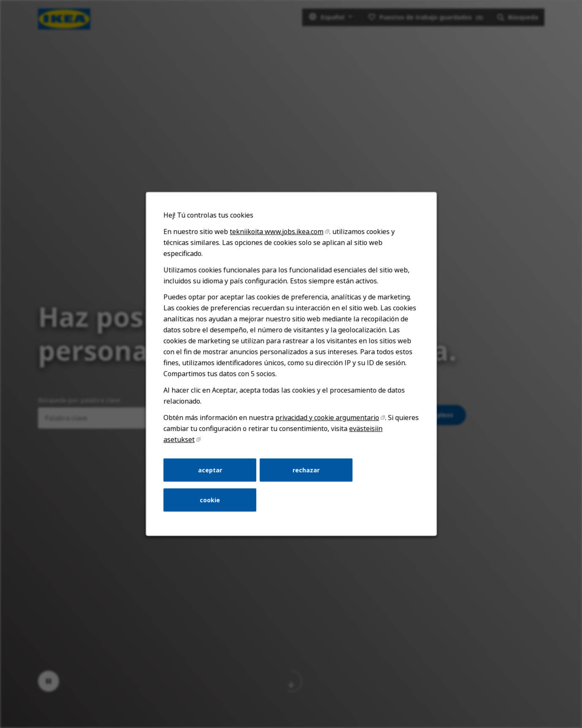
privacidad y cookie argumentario (327, 418)
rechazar (306, 470)
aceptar (210, 470)
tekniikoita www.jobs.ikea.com (276, 232)
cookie (210, 500)
